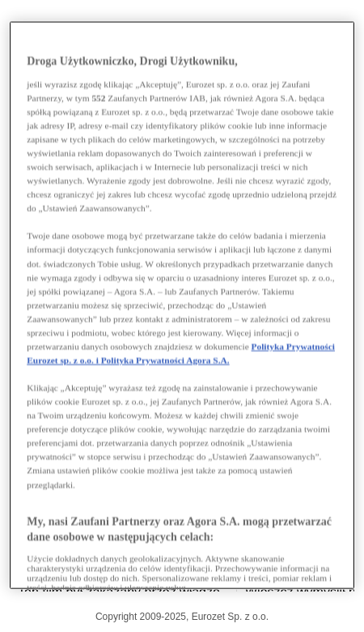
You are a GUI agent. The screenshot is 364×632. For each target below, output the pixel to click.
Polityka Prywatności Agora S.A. (165, 360)
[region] (182, 305)
